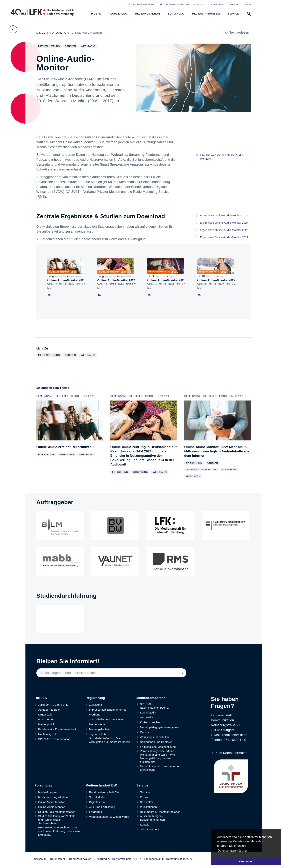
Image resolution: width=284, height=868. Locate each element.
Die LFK (41, 698)
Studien (71, 46)
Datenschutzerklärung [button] (232, 851)
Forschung (47, 455)
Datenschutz (58, 859)
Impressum (40, 859)
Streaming (67, 455)
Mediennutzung (50, 46)
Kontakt (200, 4)
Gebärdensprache (174, 4)
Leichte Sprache (141, 4)
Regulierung (95, 698)
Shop (247, 4)
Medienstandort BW (101, 785)
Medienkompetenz (151, 698)
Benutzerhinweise (80, 859)
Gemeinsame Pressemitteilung (58, 396)
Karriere (217, 4)
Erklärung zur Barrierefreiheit (113, 859)
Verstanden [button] (246, 861)
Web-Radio (89, 46)
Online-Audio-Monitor (202, 470)
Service (142, 785)
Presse (234, 4)
